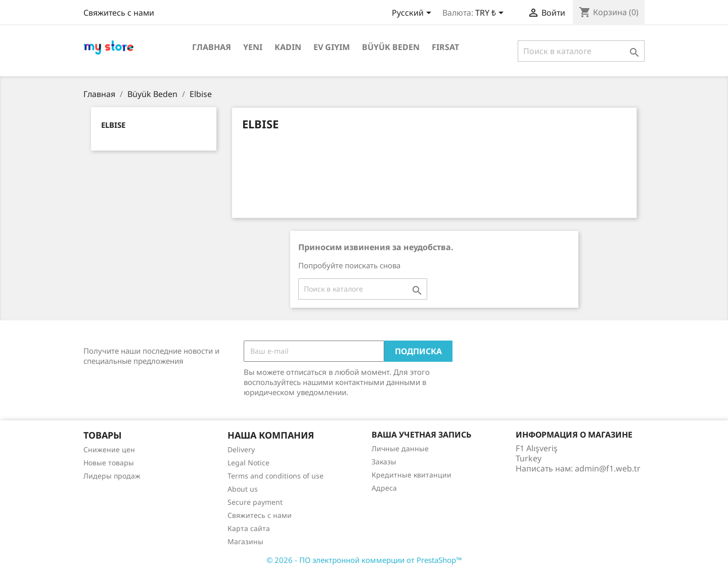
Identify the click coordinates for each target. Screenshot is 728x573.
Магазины (245, 541)
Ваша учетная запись (421, 435)
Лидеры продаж (112, 476)
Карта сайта (249, 528)
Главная (212, 47)
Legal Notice (248, 463)
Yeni (253, 47)
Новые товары (109, 463)
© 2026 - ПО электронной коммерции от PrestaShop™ (364, 560)
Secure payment (255, 502)
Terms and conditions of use (276, 476)
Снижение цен (109, 449)
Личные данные (400, 448)
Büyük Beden (391, 47)
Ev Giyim (332, 47)
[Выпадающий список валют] (491, 14)
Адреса (384, 488)
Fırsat (445, 47)
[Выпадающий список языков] (413, 14)
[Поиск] (581, 51)
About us (243, 489)
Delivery (241, 449)
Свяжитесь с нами (119, 13)
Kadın (288, 47)
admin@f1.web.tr (608, 468)
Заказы (384, 462)
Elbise (113, 125)
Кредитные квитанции (412, 475)
